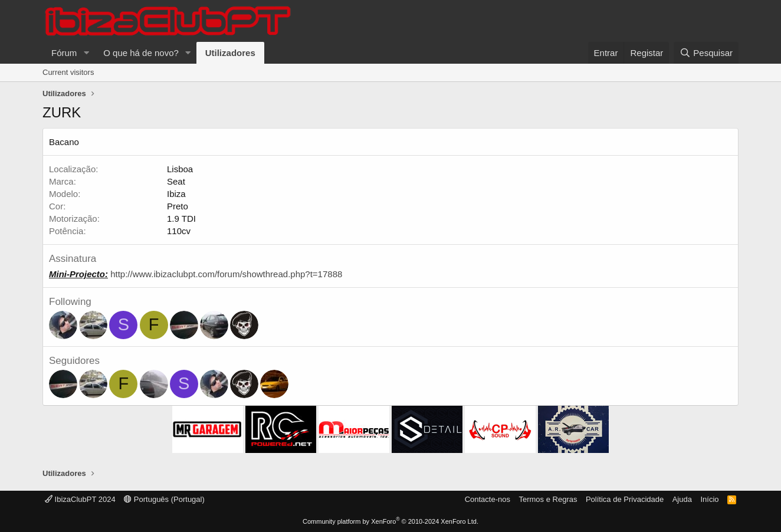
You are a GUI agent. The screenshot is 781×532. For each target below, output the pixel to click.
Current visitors (68, 72)
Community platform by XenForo (390, 521)
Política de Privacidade (625, 499)
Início (709, 499)
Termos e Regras (548, 499)
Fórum (64, 53)
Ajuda (682, 499)
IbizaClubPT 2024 (80, 499)
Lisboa (180, 169)
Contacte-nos (488, 499)
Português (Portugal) (164, 499)
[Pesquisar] (706, 53)
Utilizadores (230, 53)
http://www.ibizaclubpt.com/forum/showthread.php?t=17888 (226, 274)
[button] (86, 53)
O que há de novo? (141, 53)
